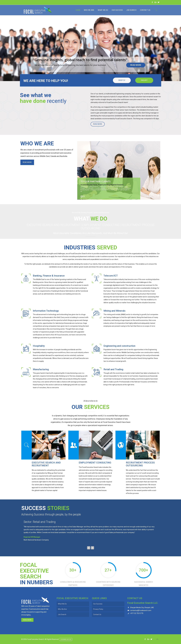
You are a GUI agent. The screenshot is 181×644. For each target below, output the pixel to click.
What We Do (62, 604)
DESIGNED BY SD (66, 639)
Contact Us (97, 614)
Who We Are (62, 609)
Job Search (62, 614)
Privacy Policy (98, 609)
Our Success (98, 604)
